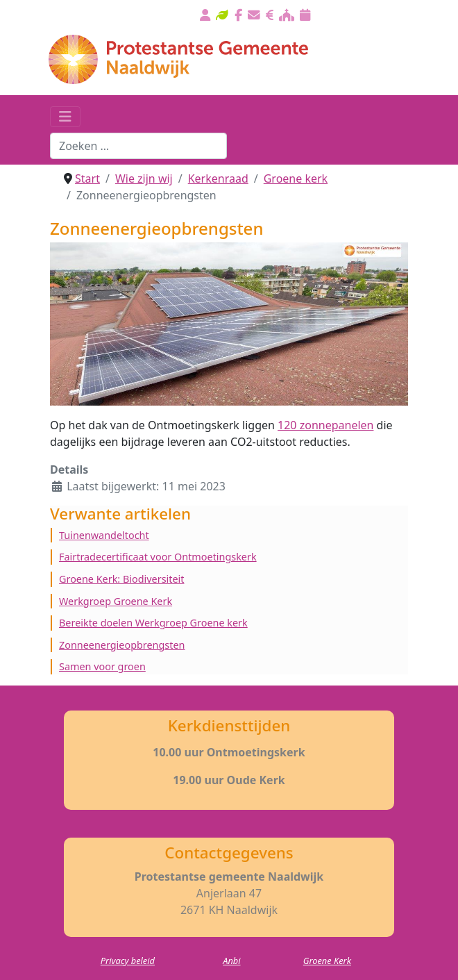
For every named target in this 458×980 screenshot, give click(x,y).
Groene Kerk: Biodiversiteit (122, 579)
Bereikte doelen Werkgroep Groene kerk (153, 623)
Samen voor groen (102, 666)
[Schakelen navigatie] (65, 117)
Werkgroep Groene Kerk (116, 601)
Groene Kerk (327, 961)
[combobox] (138, 146)
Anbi (231, 961)
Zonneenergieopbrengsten (122, 645)
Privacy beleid (128, 961)
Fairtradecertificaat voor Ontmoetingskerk (158, 557)
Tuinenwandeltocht (104, 535)
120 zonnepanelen (325, 425)
